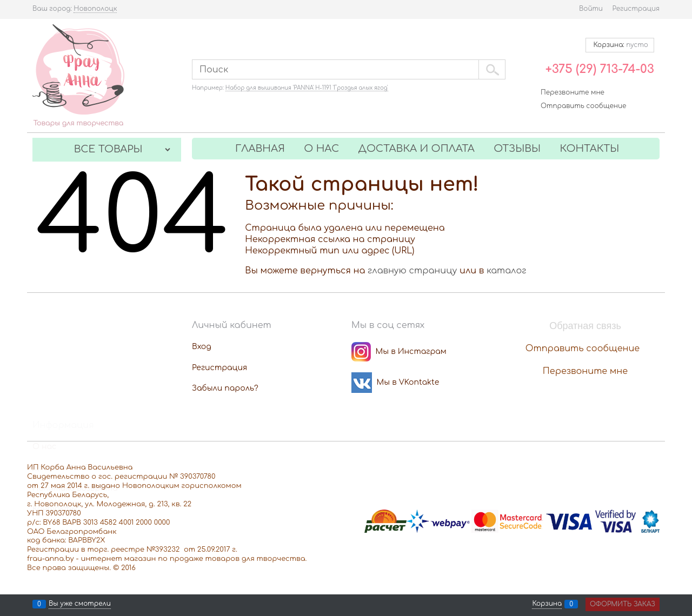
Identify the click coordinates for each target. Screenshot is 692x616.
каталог (507, 271)
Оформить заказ (623, 604)
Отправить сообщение (583, 106)
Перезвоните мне (573, 92)
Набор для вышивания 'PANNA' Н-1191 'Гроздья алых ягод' (307, 88)
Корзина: (620, 45)
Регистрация (636, 9)
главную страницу (412, 271)
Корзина (547, 604)
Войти (591, 9)
